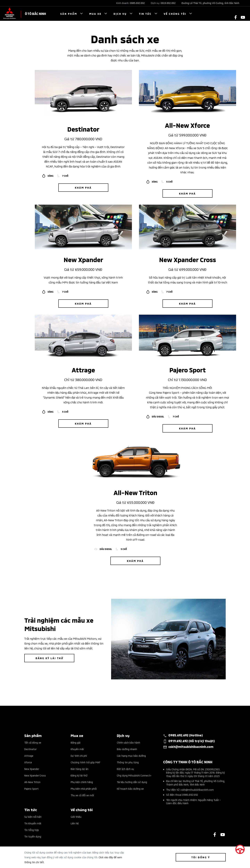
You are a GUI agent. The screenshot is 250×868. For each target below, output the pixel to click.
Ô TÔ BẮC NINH (35, 13)
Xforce (28, 762)
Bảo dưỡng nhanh (127, 749)
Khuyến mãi (77, 749)
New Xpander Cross (35, 775)
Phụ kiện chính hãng (82, 782)
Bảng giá (76, 742)
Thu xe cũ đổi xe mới (82, 795)
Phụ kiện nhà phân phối (84, 789)
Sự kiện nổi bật (33, 817)
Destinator (30, 749)
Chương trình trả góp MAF (85, 762)
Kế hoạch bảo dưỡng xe (130, 789)
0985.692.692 (137, 3)
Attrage (29, 756)
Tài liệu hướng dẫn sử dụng (132, 782)
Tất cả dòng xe (33, 742)
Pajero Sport (31, 789)
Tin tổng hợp (32, 830)
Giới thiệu (76, 817)
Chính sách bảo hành (128, 742)
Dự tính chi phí (79, 756)
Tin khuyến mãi (33, 823)
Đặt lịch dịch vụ (125, 769)
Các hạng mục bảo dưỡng (131, 756)
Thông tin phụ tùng (128, 762)
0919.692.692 (168, 3)
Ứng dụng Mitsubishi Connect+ (134, 775)
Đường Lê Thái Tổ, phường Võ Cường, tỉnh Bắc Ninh (210, 3)
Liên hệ (75, 823)
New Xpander (32, 769)
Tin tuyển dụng (33, 836)
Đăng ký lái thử (79, 775)
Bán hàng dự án (80, 769)
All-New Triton (32, 782)
